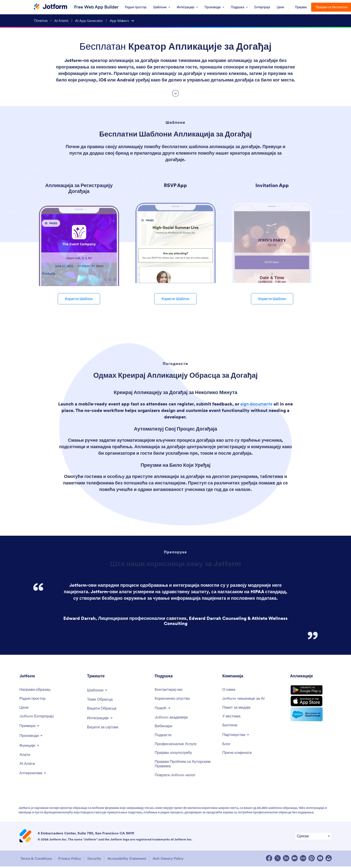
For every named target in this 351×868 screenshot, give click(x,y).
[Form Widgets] (103, 709)
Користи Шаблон (79, 299)
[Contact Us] (170, 690)
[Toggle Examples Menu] (30, 727)
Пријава (301, 7)
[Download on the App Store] (311, 705)
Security (96, 860)
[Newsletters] (230, 726)
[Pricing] (24, 708)
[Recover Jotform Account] (176, 777)
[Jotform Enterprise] (37, 717)
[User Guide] (173, 699)
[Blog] (227, 745)
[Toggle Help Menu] (163, 708)
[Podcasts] (164, 736)
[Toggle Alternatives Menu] (34, 774)
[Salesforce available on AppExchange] (311, 719)
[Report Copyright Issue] (186, 766)
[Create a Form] (36, 690)
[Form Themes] (101, 700)
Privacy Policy (70, 860)
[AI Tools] (28, 765)
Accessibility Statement (129, 860)
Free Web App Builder (96, 7)
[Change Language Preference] (313, 838)
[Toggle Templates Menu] (98, 690)
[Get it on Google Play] (311, 691)
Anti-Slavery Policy (172, 860)
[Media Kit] (237, 708)
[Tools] (25, 756)
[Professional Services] (177, 745)
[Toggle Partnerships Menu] (236, 736)
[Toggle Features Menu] (30, 746)
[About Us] (229, 690)
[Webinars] (164, 727)
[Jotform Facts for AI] (245, 699)
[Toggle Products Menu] (32, 736)
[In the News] (232, 717)
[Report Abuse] (174, 754)
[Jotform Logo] (51, 7)
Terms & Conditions (35, 860)
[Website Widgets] (104, 728)
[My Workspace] (33, 699)
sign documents (256, 404)
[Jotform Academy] (172, 718)
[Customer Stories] (238, 754)
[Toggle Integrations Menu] (101, 718)
